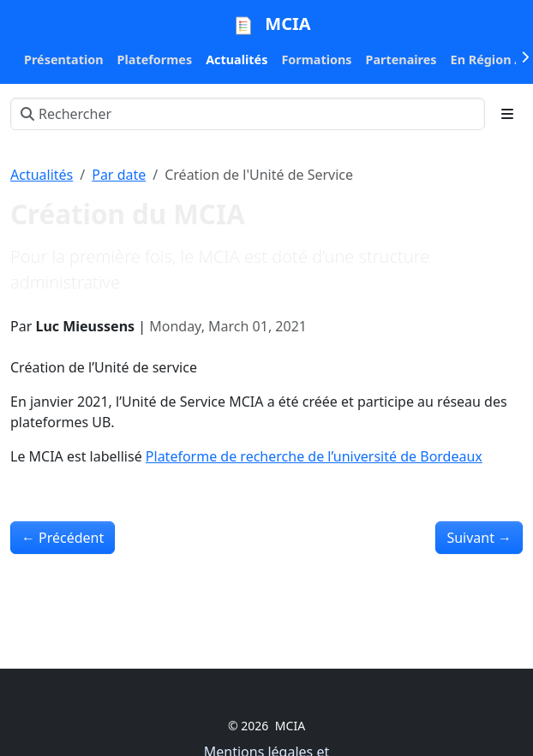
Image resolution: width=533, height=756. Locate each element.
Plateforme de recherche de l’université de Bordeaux (314, 456)
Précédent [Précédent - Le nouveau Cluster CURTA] (63, 538)
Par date (119, 175)
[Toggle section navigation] (507, 114)
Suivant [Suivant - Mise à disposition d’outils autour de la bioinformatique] (479, 538)
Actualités (42, 175)
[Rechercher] (248, 114)
